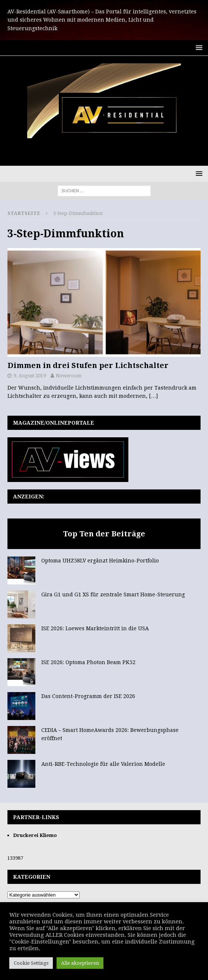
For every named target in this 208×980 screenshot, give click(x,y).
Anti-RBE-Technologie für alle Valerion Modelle (103, 764)
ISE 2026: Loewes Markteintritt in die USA (95, 628)
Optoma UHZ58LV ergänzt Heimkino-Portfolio (100, 561)
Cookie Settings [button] (31, 963)
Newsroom (69, 376)
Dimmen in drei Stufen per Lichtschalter (88, 365)
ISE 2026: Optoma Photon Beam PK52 (88, 662)
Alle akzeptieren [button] (80, 963)
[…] (153, 396)
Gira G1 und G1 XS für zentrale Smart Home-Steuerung (113, 594)
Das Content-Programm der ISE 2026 (88, 696)
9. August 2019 (30, 376)
